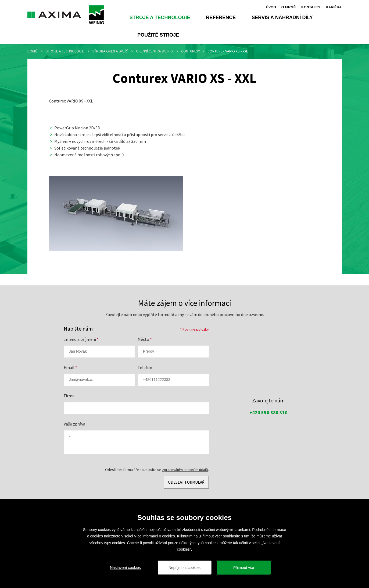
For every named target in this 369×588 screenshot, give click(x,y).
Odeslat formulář (186, 482)
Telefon (145, 367)
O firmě (289, 7)
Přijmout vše (244, 568)
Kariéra (334, 7)
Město (145, 339)
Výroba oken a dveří (110, 51)
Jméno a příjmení (81, 339)
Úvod (271, 7)
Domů (32, 51)
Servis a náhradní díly (282, 17)
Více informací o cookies (154, 536)
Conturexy (191, 51)
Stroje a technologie (160, 17)
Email (70, 367)
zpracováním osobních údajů (185, 470)
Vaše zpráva (74, 424)
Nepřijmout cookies (184, 568)
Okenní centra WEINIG (154, 51)
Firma (69, 396)
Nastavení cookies (125, 568)
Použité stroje (158, 35)
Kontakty (311, 7)
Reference (221, 17)
